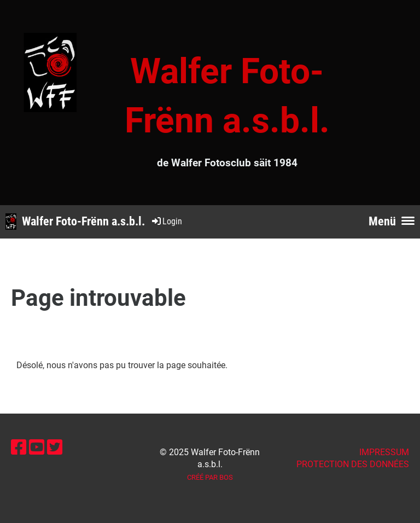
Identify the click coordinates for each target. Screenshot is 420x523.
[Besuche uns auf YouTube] (37, 448)
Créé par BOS (210, 477)
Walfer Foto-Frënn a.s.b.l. (83, 221)
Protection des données (353, 464)
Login (166, 221)
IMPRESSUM (384, 452)
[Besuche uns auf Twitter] (55, 448)
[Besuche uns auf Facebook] (19, 448)
